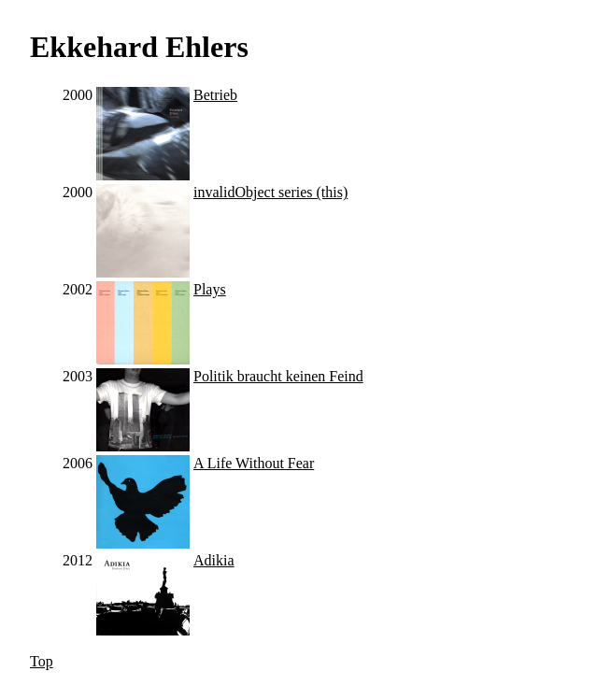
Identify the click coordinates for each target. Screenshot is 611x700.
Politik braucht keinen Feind (278, 376)
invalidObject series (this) (270, 192)
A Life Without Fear (254, 463)
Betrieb (215, 95)
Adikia (214, 560)
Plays (210, 289)
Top (42, 661)
